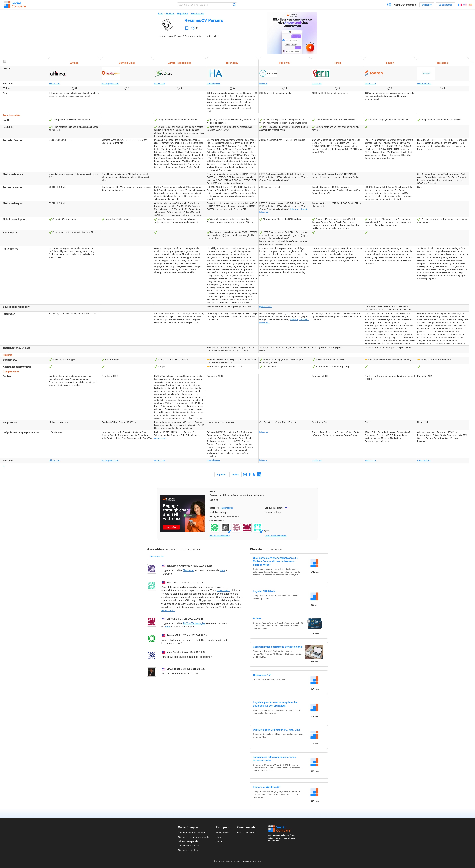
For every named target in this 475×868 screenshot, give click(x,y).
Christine (172, 619)
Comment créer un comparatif (192, 833)
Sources (214, 500)
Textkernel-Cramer (177, 566)
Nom (222, 570)
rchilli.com (317, 83)
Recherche (234, 5)
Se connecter (445, 5)
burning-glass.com (110, 83)
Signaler (221, 475)
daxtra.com (160, 83)
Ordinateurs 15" (262, 675)
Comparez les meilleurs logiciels (193, 837)
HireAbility (232, 63)
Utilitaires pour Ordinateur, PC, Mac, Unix (276, 730)
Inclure (235, 475)
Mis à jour (214, 517)
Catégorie (214, 508)
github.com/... (266, 306)
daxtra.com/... (161, 438)
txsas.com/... (223, 590)
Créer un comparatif (389, 5)
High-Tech (182, 14)
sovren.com (370, 83)
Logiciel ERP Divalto (265, 591)
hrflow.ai (263, 83)
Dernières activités (246, 833)
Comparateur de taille (405, 5)
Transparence (223, 833)
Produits (170, 14)
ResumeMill (173, 635)
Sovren (390, 63)
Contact (220, 841)
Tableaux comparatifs (188, 841)
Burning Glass (127, 63)
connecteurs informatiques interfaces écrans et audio (274, 759)
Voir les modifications (219, 536)
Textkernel (443, 63)
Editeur (268, 512)
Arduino (258, 618)
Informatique (197, 14)
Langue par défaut (274, 508)
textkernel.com (424, 83)
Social (283, 829)
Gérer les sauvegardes (276, 536)
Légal (219, 837)
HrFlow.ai (285, 63)
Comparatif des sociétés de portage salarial (278, 647)
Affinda (74, 63)
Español (470, 5)
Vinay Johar (173, 669)
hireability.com (214, 83)
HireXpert (172, 583)
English (465, 5)
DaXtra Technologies (180, 63)
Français (460, 5)
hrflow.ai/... (304, 209)
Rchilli (337, 63)
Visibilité (214, 512)
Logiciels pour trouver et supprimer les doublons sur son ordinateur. (275, 704)
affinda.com (55, 83)
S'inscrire (427, 5)
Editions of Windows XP (267, 787)
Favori (187, 28)
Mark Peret (173, 652)
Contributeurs (217, 521)
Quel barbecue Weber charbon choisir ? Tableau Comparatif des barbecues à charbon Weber (276, 561)
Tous (160, 14)
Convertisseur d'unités (189, 846)
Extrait (213, 492)
